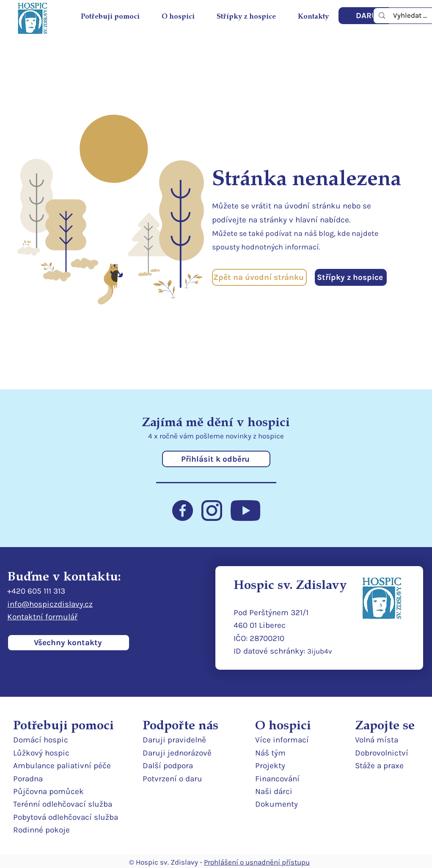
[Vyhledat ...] (410, 15)
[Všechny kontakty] (69, 643)
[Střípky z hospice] (351, 277)
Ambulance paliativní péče (62, 766)
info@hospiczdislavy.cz (50, 604)
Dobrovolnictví (382, 753)
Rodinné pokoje (41, 830)
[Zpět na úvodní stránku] (259, 277)
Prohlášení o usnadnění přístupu (257, 862)
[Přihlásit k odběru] (216, 459)
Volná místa (377, 740)
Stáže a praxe (379, 766)
